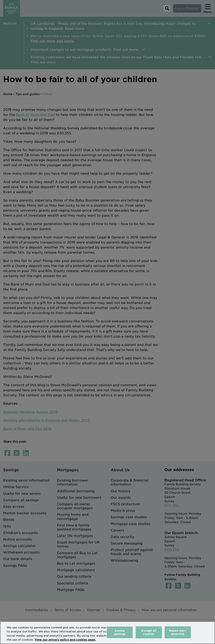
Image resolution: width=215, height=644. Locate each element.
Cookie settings (120, 632)
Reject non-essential (178, 632)
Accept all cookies (149, 632)
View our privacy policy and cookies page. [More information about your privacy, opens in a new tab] (65, 640)
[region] (107, 633)
